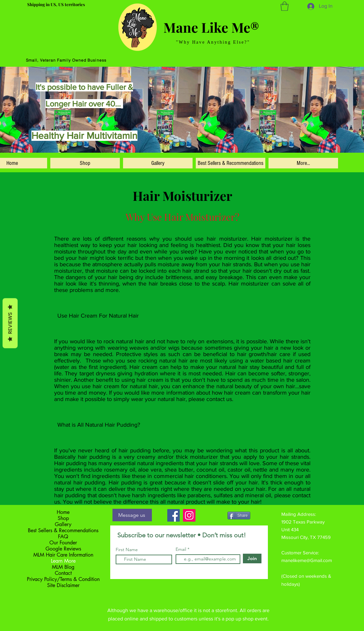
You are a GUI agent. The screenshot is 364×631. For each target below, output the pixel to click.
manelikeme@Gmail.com (307, 560)
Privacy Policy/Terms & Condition (63, 579)
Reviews (10, 323)
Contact (63, 573)
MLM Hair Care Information (63, 555)
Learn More (63, 561)
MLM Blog (63, 567)
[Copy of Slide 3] (183, 144)
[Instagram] (189, 515)
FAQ (63, 537)
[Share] (239, 516)
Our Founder (63, 543)
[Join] (252, 559)
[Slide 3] (176, 144)
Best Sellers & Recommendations (63, 530)
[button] (285, 6)
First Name (127, 550)
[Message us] (132, 515)
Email (182, 549)
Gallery (63, 524)
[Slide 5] (168, 144)
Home (63, 512)
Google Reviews (63, 549)
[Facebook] (174, 515)
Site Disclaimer (63, 585)
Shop (63, 518)
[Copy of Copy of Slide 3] (190, 144)
